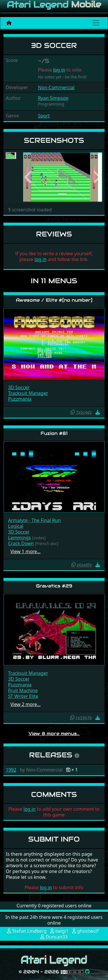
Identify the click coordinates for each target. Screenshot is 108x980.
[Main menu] (96, 23)
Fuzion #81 (54, 433)
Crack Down (21, 543)
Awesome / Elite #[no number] (54, 300)
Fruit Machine (23, 690)
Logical (16, 526)
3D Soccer (19, 387)
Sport (44, 116)
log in (59, 70)
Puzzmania (20, 399)
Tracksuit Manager (28, 393)
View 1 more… (25, 551)
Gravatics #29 (54, 586)
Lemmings (19, 538)
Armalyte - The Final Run (34, 520)
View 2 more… (25, 704)
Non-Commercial (56, 87)
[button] (29, 177)
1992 (11, 770)
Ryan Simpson (53, 98)
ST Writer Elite (23, 696)
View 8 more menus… (54, 734)
